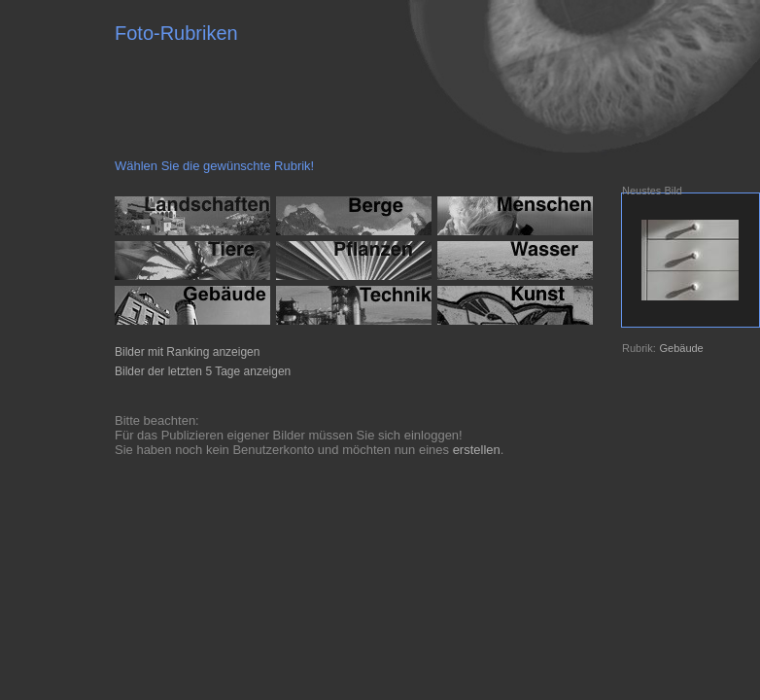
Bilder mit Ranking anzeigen (187, 352)
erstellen (477, 450)
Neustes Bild (652, 191)
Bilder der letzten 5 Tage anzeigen (203, 371)
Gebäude (681, 348)
